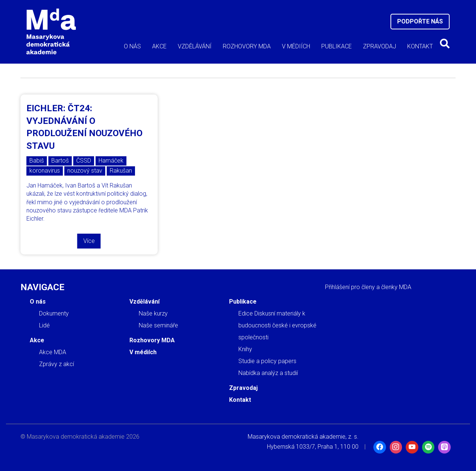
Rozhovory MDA (247, 46)
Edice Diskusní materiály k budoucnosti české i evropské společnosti (277, 325)
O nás (132, 46)
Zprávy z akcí (57, 364)
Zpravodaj (379, 46)
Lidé (44, 325)
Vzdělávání (195, 46)
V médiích (296, 46)
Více (89, 241)
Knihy (245, 349)
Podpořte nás (420, 21)
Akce (159, 46)
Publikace (337, 46)
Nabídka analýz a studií (268, 373)
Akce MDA (53, 352)
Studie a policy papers (267, 361)
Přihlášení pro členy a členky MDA (368, 287)
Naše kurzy (153, 313)
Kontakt (420, 46)
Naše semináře (158, 325)
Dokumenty (54, 313)
